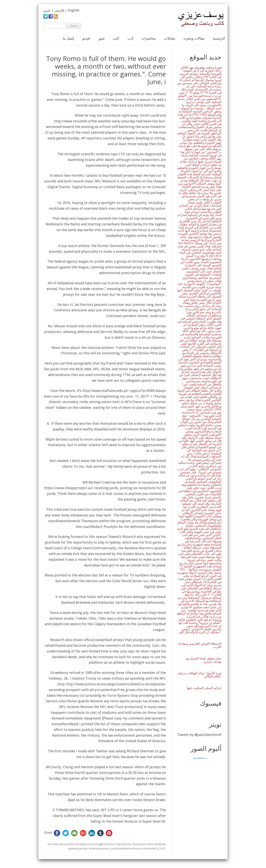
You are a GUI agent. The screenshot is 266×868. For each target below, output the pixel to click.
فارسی (59, 10)
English (74, 10)
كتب (116, 38)
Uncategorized (84, 844)
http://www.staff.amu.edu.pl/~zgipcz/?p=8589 (118, 391)
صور (101, 38)
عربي (47, 10)
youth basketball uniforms (125, 848)
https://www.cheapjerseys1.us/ (69, 488)
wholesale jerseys (99, 848)
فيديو (86, 38)
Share (48, 833)
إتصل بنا (68, 38)
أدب (130, 38)
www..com (200, 758)
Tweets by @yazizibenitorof (199, 735)
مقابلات (170, 38)
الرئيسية (219, 38)
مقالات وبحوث (194, 38)
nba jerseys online (143, 844)
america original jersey (118, 844)
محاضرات (149, 38)
